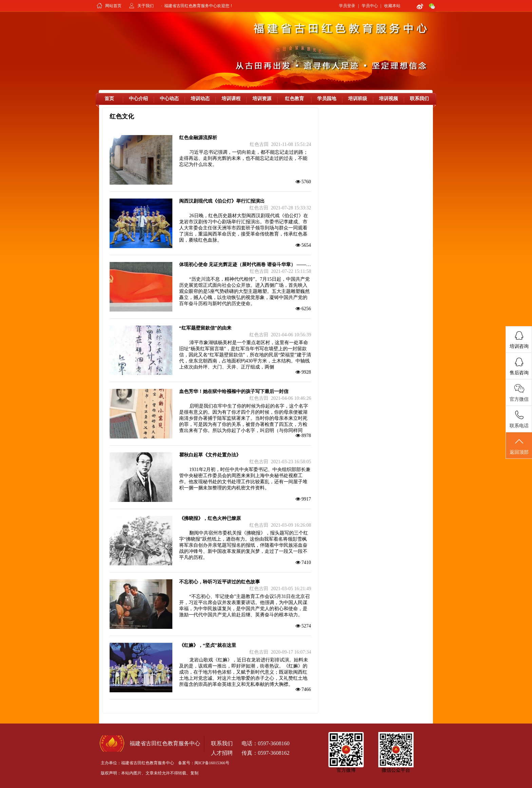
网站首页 (113, 6)
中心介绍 (138, 99)
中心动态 (169, 99)
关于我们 (146, 6)
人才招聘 (222, 753)
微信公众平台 (396, 770)
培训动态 (200, 99)
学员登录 (347, 6)
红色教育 (294, 99)
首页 (109, 99)
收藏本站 (392, 6)
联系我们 (419, 99)
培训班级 (358, 99)
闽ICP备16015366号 (212, 763)
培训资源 (262, 99)
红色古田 (259, 144)
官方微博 (346, 770)
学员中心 (370, 6)
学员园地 (327, 99)
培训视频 (388, 99)
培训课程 (231, 99)
